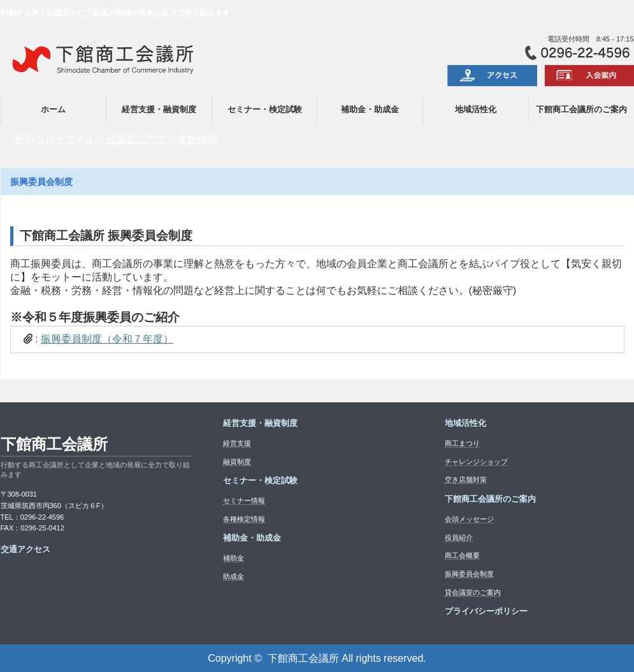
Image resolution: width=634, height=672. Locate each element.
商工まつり (462, 443)
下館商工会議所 (54, 444)
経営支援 (237, 443)
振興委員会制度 (469, 574)
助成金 (234, 576)
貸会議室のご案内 (473, 592)
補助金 (234, 558)
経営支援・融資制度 (159, 109)
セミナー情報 (244, 500)
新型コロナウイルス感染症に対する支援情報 (116, 139)
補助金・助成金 (370, 109)
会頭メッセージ (469, 519)
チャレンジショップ (476, 462)
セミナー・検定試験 (265, 109)
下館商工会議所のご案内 (581, 109)
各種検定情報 (244, 519)
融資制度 (237, 462)
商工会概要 (462, 555)
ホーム (53, 109)
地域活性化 (476, 109)
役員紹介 (459, 537)
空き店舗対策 (466, 479)
